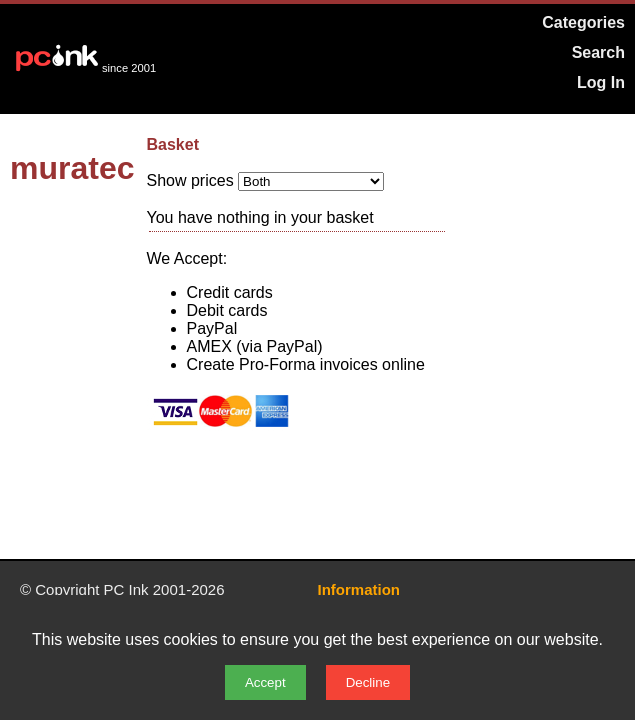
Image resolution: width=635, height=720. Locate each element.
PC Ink (126, 589)
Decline (368, 682)
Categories (583, 22)
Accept (265, 682)
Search (598, 52)
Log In (601, 82)
